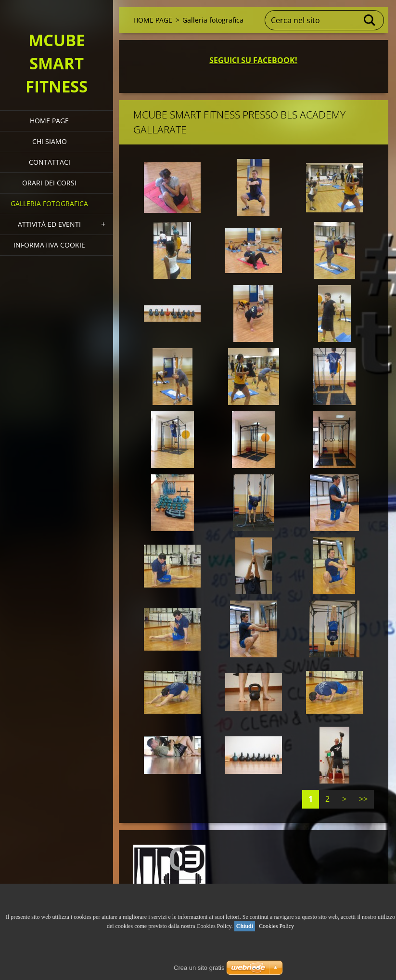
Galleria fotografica (49, 203)
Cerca (370, 20)
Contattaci (50, 162)
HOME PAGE (49, 121)
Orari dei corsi (49, 183)
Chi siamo (50, 141)
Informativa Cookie (49, 245)
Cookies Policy (276, 926)
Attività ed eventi (49, 224)
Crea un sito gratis (199, 968)
